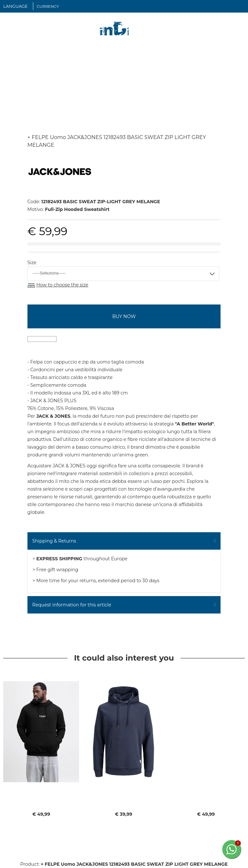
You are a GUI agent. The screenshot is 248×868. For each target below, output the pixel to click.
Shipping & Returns (54, 541)
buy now (124, 316)
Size (32, 263)
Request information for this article (72, 605)
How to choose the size (62, 285)
